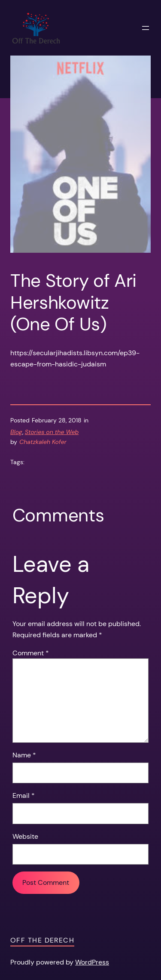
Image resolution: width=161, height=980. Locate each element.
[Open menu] (146, 28)
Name (24, 755)
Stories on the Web (52, 432)
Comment (31, 653)
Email (24, 795)
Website (25, 836)
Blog (16, 432)
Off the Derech (42, 940)
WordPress (92, 962)
